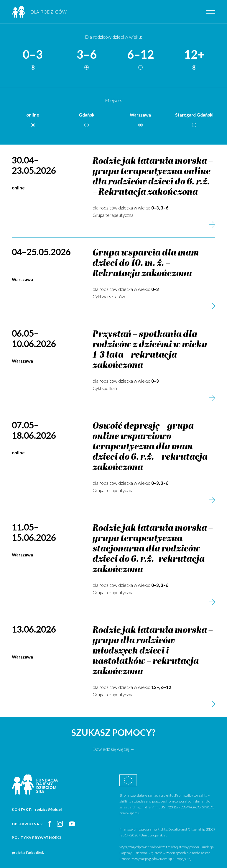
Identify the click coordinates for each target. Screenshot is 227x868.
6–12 (140, 55)
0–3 (33, 55)
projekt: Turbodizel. (28, 853)
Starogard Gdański (194, 115)
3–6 (87, 55)
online (33, 115)
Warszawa (140, 115)
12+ (194, 55)
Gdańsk (87, 115)
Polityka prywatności (37, 837)
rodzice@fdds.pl (48, 809)
